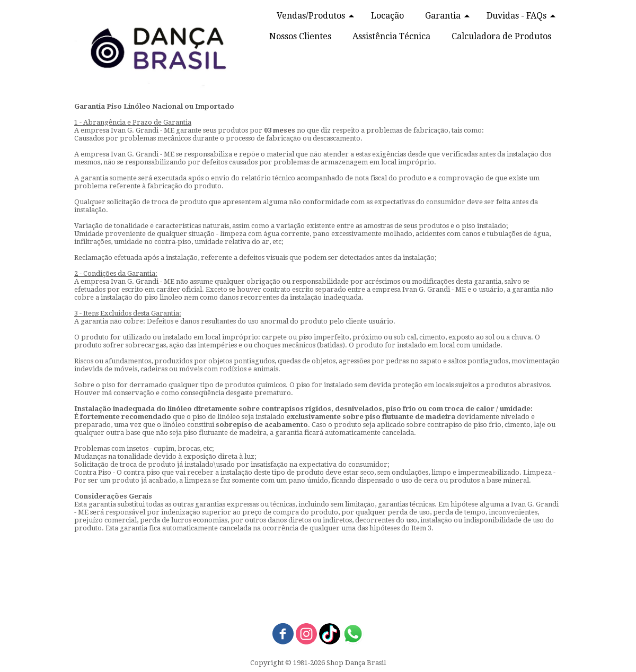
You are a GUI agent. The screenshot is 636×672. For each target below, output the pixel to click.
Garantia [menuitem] (443, 16)
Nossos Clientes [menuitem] (300, 36)
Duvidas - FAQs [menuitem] (516, 16)
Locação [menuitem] (387, 16)
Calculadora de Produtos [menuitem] (501, 36)
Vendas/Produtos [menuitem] (311, 16)
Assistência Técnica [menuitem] (391, 36)
